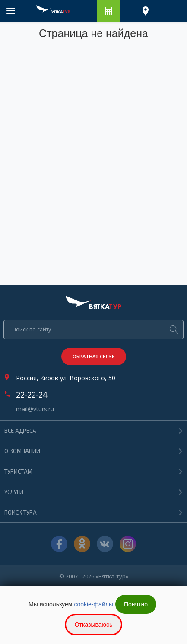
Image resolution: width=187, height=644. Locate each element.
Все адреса (20, 431)
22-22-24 (32, 395)
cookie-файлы (93, 604)
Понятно (136, 604)
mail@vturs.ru (35, 409)
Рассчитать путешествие (109, 11)
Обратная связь (94, 356)
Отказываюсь (94, 625)
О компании (22, 451)
